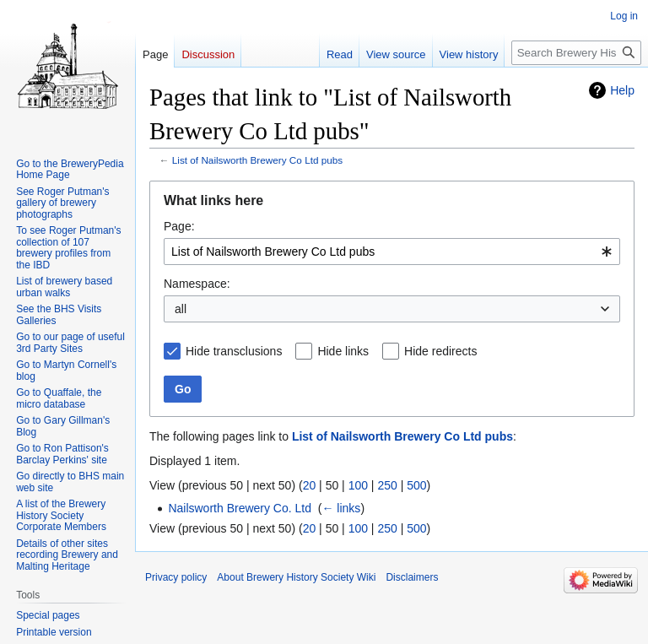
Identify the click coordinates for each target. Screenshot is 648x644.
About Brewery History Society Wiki (296, 577)
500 (416, 485)
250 (387, 485)
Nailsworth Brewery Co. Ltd (240, 508)
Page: (179, 226)
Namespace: (197, 284)
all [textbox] (181, 309)
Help (622, 90)
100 (358, 485)
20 (310, 485)
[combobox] (392, 252)
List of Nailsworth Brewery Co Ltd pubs (257, 160)
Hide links (343, 351)
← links (341, 508)
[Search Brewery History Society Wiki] (576, 53)
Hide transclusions (234, 351)
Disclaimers (412, 577)
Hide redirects (440, 351)
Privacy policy (176, 577)
